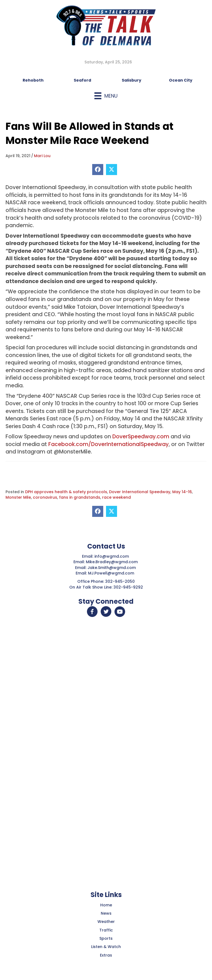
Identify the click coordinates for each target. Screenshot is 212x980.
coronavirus (45, 497)
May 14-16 (182, 492)
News (106, 913)
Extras (106, 955)
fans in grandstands (80, 497)
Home (106, 905)
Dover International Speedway (140, 492)
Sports (106, 938)
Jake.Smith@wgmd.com (112, 568)
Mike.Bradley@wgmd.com (112, 562)
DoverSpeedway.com (141, 437)
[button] (92, 612)
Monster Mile (18, 497)
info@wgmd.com (112, 556)
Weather (106, 922)
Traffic (106, 930)
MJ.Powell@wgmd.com (112, 573)
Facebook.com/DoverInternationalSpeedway (108, 444)
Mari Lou (42, 156)
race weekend (116, 497)
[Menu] (106, 96)
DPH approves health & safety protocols (66, 492)
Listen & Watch (106, 947)
